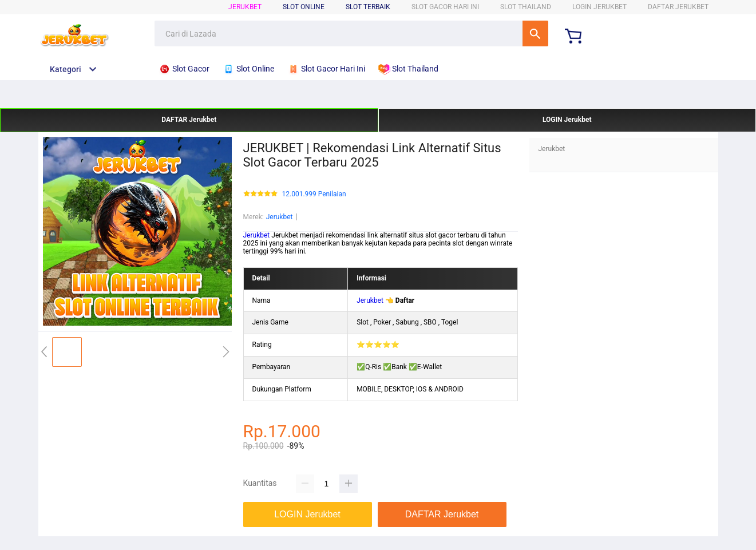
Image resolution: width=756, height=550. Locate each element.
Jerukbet (245, 7)
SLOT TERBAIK (368, 7)
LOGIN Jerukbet (599, 7)
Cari (535, 33)
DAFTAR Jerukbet (678, 7)
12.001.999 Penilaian (314, 194)
